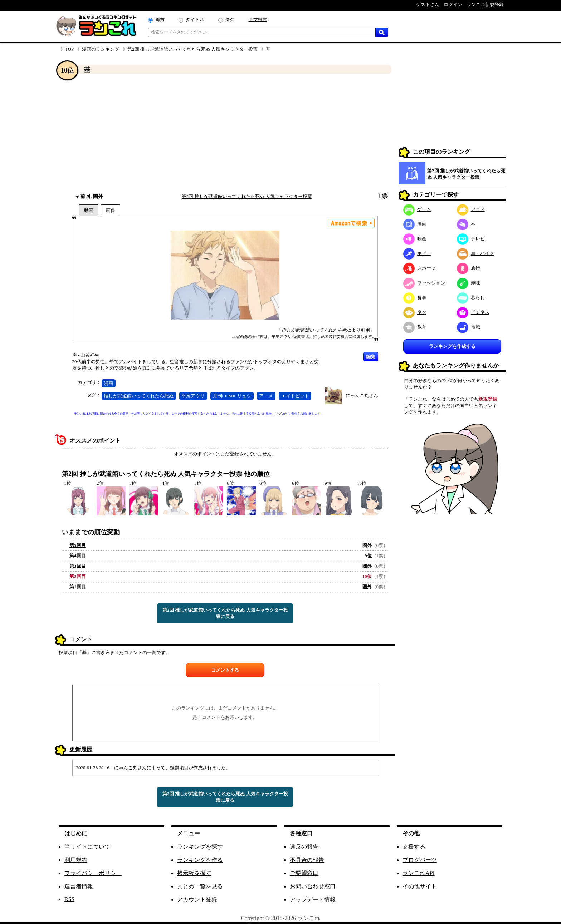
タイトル (195, 19)
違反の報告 (304, 847)
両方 (160, 19)
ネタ (415, 312)
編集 (371, 357)
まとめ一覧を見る (200, 886)
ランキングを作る (200, 860)
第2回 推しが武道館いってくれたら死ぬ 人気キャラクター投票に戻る (225, 613)
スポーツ (419, 268)
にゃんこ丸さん (362, 396)
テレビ (471, 239)
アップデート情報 (313, 900)
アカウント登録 (197, 900)
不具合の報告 (307, 860)
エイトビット (295, 396)
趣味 (469, 283)
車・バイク (475, 253)
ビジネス (473, 312)
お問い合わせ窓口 (313, 886)
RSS (69, 899)
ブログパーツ (420, 860)
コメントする (225, 670)
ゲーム (417, 209)
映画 (415, 239)
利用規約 (76, 860)
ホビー (417, 253)
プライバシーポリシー (93, 873)
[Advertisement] (225, 133)
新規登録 (488, 399)
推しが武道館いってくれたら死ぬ (139, 396)
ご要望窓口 (304, 873)
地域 (469, 327)
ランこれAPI (419, 873)
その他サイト (420, 886)
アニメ (266, 396)
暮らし (471, 298)
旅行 (469, 268)
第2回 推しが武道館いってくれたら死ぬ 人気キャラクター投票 (192, 49)
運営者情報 (79, 886)
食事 (415, 298)
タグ (230, 19)
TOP (69, 49)
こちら (279, 414)
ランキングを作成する (452, 346)
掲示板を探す (194, 873)
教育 (415, 327)
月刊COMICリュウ (232, 396)
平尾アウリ (193, 396)
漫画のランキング (101, 49)
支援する (414, 847)
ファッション (424, 283)
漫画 (108, 383)
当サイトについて (87, 847)
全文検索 (258, 19)
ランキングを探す (200, 847)
